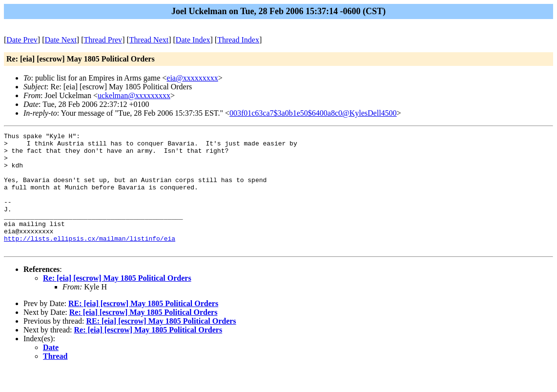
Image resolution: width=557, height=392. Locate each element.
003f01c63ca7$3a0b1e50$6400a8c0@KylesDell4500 (313, 113)
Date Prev (22, 40)
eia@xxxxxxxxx (192, 78)
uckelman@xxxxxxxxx (134, 95)
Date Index (193, 40)
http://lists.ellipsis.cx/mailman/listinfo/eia (90, 260)
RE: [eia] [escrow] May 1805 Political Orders (143, 327)
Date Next (61, 40)
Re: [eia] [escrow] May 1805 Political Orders (117, 301)
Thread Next (149, 40)
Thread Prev (103, 40)
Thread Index (238, 40)
